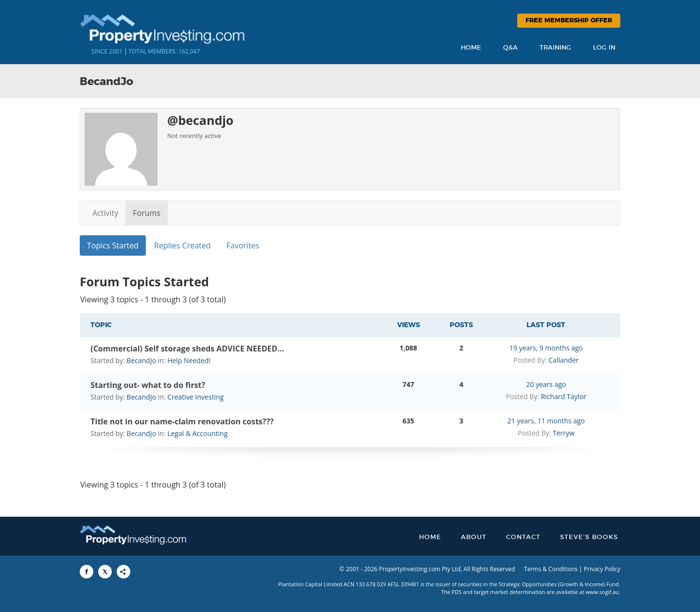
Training (555, 48)
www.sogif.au (603, 592)
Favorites (243, 245)
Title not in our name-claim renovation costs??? (182, 421)
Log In (604, 48)
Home (471, 48)
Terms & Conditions (551, 569)
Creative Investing (195, 397)
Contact (523, 537)
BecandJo (141, 360)
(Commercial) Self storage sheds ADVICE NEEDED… (187, 349)
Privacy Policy (602, 569)
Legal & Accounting (197, 433)
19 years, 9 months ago (546, 348)
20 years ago (546, 384)
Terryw (564, 433)
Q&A (510, 48)
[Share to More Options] (123, 572)
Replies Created (182, 245)
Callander (563, 360)
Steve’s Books (589, 537)
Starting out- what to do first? (148, 385)
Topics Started (113, 245)
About (474, 537)
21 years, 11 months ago (546, 421)
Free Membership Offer (569, 21)
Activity (105, 213)
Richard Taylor (564, 396)
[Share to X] (105, 572)
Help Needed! (189, 360)
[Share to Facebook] (87, 572)
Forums (147, 213)
